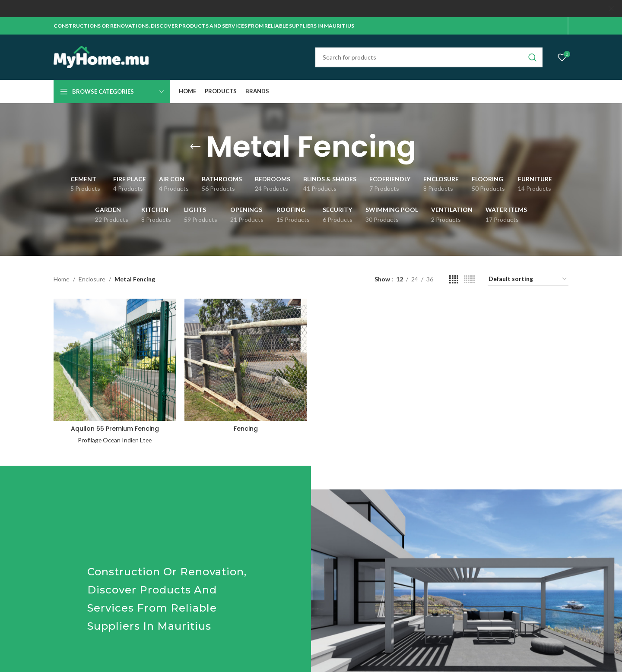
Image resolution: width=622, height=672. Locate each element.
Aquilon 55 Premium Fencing (115, 429)
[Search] (429, 57)
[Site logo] (101, 56)
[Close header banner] (611, 9)
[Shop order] (528, 279)
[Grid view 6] (469, 279)
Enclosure (92, 279)
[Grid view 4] (454, 279)
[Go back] (195, 147)
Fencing (246, 429)
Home (62, 279)
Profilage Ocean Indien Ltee (115, 440)
